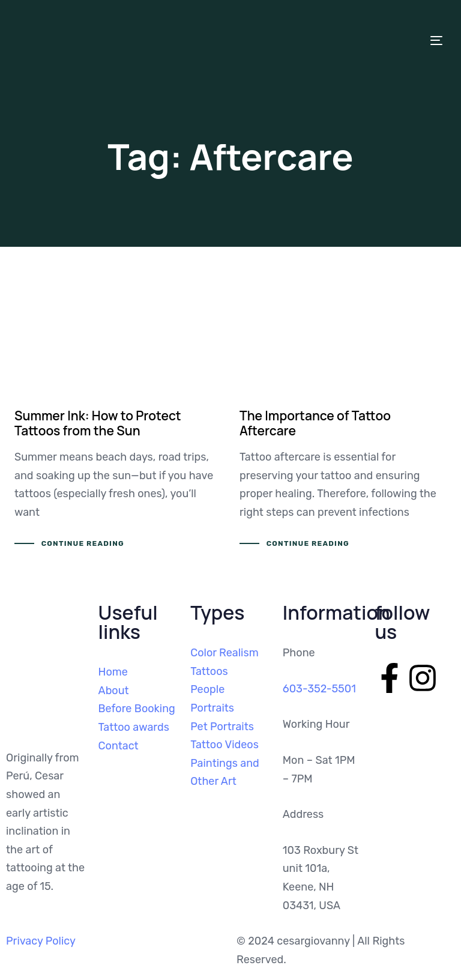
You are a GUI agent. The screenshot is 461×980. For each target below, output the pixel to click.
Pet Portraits (222, 727)
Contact (119, 746)
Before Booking (137, 709)
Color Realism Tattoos (224, 662)
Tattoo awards (134, 727)
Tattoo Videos (224, 745)
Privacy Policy (41, 941)
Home (113, 672)
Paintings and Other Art (225, 773)
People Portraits (212, 699)
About (114, 691)
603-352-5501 (319, 689)
